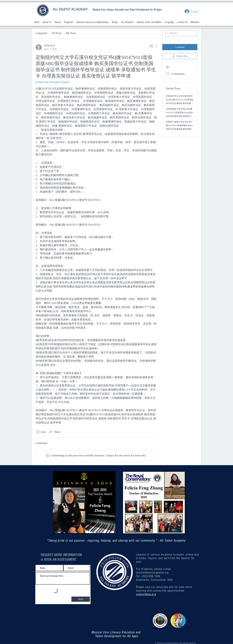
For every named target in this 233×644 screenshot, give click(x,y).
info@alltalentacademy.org (152, 573)
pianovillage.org (146, 594)
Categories (41, 33)
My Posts (71, 33)
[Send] (81, 599)
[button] (47, 22)
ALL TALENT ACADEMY (70, 9)
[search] (180, 33)
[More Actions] (155, 46)
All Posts (56, 33)
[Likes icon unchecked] (38, 432)
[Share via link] (54, 432)
